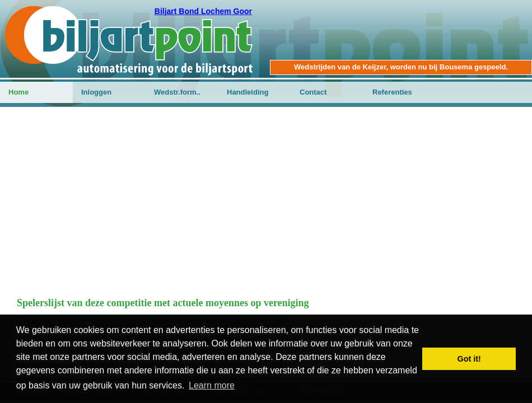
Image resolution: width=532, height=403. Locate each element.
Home (18, 92)
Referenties (392, 92)
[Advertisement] (266, 208)
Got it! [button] (469, 359)
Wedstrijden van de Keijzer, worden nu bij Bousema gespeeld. (401, 67)
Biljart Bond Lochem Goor (203, 11)
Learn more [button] (212, 385)
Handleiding (248, 92)
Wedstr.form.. (177, 92)
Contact (313, 92)
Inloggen (96, 92)
